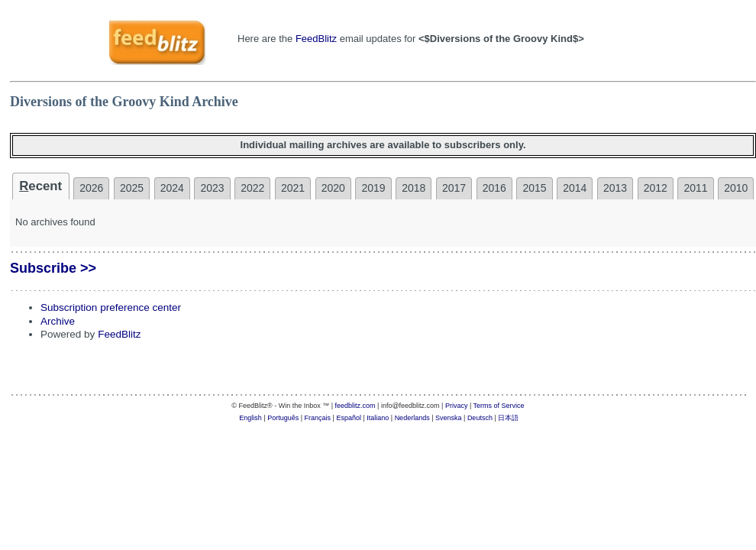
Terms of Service (499, 406)
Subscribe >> (53, 268)
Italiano (378, 418)
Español (349, 418)
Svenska (449, 418)
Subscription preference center (111, 307)
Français (318, 418)
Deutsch (480, 418)
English (250, 418)
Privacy (457, 406)
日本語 (508, 418)
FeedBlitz (316, 39)
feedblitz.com (355, 406)
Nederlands (412, 418)
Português (283, 418)
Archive (58, 321)
